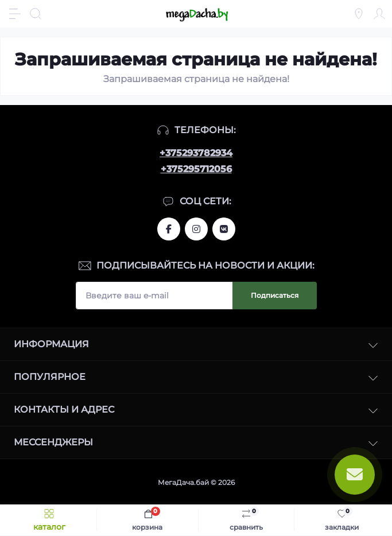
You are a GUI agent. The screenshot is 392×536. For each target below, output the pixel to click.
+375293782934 (196, 153)
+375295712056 (196, 169)
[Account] (379, 14)
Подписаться (275, 295)
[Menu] (15, 14)
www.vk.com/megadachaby (224, 229)
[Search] (36, 14)
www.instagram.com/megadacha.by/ (196, 229)
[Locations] (359, 14)
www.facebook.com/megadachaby (169, 229)
